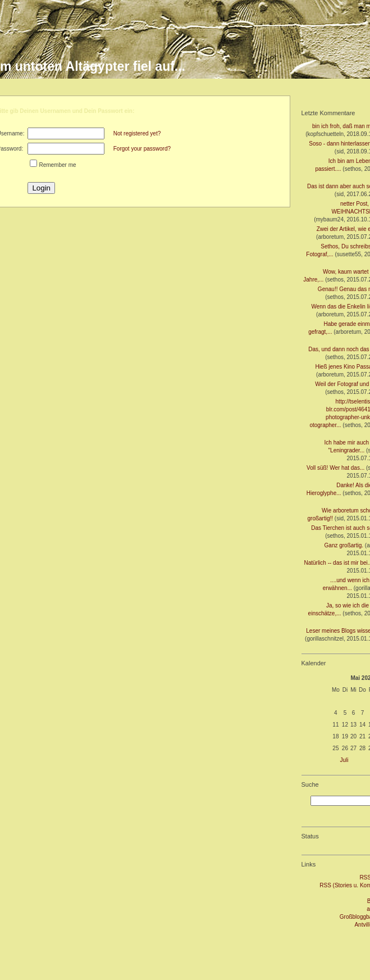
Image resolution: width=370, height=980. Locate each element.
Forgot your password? (142, 149)
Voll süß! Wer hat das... (335, 468)
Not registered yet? (137, 133)
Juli (344, 760)
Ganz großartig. (344, 545)
